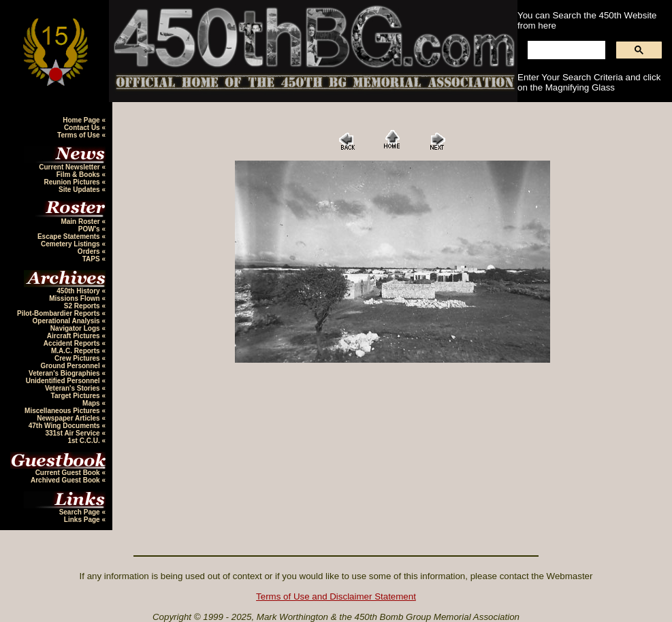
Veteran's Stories (74, 388)
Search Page (81, 512)
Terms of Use (79, 135)
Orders (90, 251)
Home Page (82, 120)
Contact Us (83, 128)
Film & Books (79, 175)
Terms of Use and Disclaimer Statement (336, 596)
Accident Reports (73, 343)
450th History (79, 291)
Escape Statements (70, 236)
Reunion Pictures (73, 182)
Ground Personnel (71, 366)
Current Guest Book (69, 473)
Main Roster (81, 222)
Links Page (83, 520)
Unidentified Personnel (64, 381)
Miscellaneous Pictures (63, 411)
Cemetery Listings (71, 244)
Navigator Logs (76, 328)
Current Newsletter (70, 167)
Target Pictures (77, 396)
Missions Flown (75, 298)
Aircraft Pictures (75, 336)
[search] (565, 50)
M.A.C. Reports (76, 351)
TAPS (92, 259)
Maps (92, 403)
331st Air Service (73, 433)
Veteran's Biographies (65, 373)
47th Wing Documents (65, 426)
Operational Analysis (67, 321)
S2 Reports (83, 306)
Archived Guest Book (66, 480)
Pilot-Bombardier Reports (59, 313)
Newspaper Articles (69, 418)
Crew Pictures (78, 358)
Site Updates (80, 190)
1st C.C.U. (84, 441)
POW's (90, 229)
